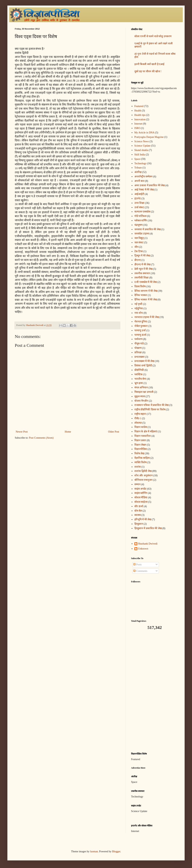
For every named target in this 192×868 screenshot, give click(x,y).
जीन (136, 247)
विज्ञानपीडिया (141, 449)
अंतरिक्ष (138, 172)
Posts (137, 565)
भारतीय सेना (140, 379)
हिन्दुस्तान (139, 524)
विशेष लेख (139, 453)
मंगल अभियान (141, 388)
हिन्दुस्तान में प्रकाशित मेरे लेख (148, 528)
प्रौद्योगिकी (139, 370)
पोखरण (138, 348)
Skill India (140, 155)
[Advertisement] (154, 691)
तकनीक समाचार (142, 273)
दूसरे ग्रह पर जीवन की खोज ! (148, 71)
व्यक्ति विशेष (141, 462)
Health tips (140, 115)
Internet (138, 124)
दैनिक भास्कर (141, 295)
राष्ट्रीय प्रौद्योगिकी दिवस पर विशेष (150, 410)
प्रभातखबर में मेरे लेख (144, 361)
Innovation (140, 119)
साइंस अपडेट (140, 489)
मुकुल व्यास (140, 396)
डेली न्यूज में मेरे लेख (143, 269)
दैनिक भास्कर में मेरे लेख (146, 300)
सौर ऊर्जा (139, 506)
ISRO (137, 128)
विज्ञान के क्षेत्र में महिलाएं (146, 432)
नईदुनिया (139, 308)
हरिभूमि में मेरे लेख (143, 519)
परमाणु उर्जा (140, 330)
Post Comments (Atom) (41, 438)
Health (138, 111)
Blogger (116, 851)
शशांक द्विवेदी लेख (143, 471)
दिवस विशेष (140, 286)
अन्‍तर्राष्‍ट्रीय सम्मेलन (144, 177)
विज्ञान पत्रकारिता (143, 436)
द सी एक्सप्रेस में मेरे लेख (146, 282)
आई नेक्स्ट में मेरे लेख (144, 190)
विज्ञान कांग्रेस (141, 427)
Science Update (142, 146)
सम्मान (137, 484)
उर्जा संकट (139, 207)
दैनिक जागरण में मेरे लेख (146, 291)
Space (137, 159)
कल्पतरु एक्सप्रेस (142, 212)
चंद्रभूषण (138, 225)
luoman (94, 851)
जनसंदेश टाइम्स (142, 234)
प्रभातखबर (139, 357)
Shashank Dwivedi (148, 544)
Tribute (138, 168)
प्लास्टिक (138, 374)
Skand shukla (141, 150)
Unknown (143, 549)
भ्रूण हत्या (139, 383)
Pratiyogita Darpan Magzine (149, 137)
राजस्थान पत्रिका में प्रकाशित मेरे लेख (152, 405)
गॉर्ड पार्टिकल (140, 216)
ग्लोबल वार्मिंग (141, 221)
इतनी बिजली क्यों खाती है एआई (149, 64)
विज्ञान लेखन (140, 445)
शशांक (138, 467)
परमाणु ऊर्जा (140, 335)
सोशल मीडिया (141, 497)
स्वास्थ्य (138, 515)
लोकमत (138, 423)
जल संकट (139, 242)
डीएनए (138, 260)
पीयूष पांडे (139, 344)
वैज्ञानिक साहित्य (142, 458)
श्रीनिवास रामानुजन (144, 480)
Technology (140, 163)
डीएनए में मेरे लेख (143, 264)
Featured (139, 106)
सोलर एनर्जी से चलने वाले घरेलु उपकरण (153, 36)
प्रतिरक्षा (138, 352)
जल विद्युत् (139, 238)
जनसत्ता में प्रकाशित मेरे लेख (148, 229)
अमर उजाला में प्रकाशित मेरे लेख (150, 185)
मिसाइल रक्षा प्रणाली (144, 392)
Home (68, 432)
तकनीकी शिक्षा (142, 278)
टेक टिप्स (139, 251)
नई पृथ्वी (138, 304)
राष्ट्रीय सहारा (140, 414)
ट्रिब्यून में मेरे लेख (142, 256)
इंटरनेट (138, 199)
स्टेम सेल (138, 511)
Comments (140, 571)
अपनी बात (139, 181)
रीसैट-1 (138, 418)
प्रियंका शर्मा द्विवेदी (143, 366)
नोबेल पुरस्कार (141, 326)
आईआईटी (139, 194)
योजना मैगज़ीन (141, 401)
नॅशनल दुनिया (141, 322)
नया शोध (139, 313)
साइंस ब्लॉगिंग (141, 493)
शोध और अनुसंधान (144, 475)
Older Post (114, 432)
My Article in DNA (144, 133)
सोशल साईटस (141, 502)
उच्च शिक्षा (139, 203)
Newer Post (22, 432)
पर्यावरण (138, 339)
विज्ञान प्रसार (140, 440)
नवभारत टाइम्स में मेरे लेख (147, 317)
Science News (142, 141)
